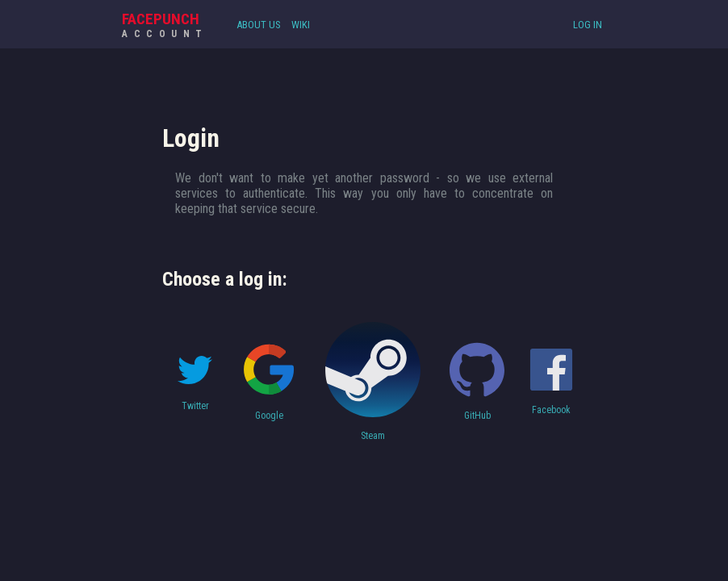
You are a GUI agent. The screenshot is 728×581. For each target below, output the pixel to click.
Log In (588, 25)
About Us (259, 25)
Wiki (301, 25)
